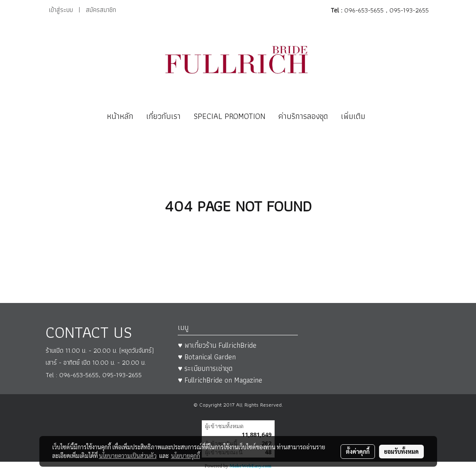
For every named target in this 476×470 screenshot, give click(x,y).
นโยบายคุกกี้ (186, 455)
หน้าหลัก (120, 116)
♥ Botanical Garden (207, 357)
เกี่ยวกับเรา (163, 116)
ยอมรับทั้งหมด (401, 451)
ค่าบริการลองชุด (303, 116)
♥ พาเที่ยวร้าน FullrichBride (217, 345)
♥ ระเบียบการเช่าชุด (205, 368)
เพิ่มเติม (353, 116)
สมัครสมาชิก (101, 10)
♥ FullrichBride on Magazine (220, 380)
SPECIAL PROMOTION (230, 116)
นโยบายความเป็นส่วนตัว (128, 455)
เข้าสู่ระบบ (61, 10)
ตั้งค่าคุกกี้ (358, 451)
